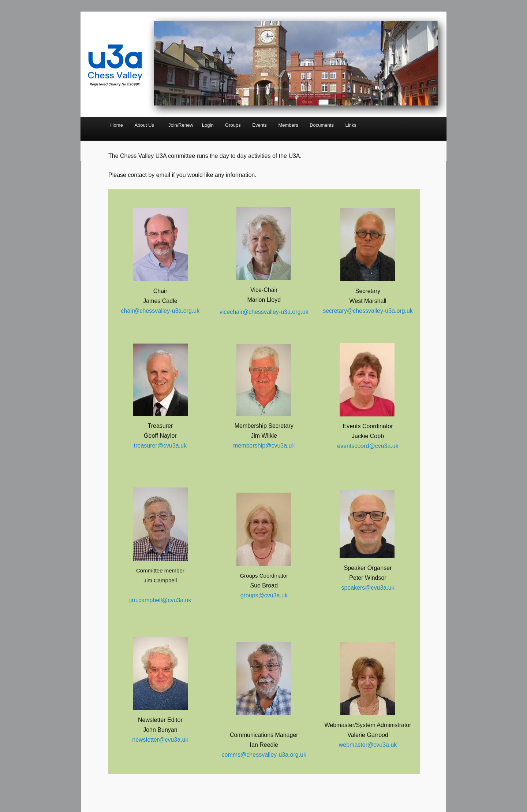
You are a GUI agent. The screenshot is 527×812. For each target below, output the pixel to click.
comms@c (236, 755)
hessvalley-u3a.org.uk (171, 311)
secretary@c (339, 311)
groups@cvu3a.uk (264, 595)
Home (117, 125)
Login (208, 125)
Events (259, 125)
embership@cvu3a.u (265, 446)
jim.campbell (145, 600)
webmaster (353, 745)
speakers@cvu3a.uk (368, 588)
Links (351, 125)
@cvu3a (378, 745)
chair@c (132, 311)
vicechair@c (236, 312)
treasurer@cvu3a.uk (160, 446)
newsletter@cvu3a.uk (160, 740)
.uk (393, 745)
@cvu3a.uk (176, 600)
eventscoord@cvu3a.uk (368, 446)
